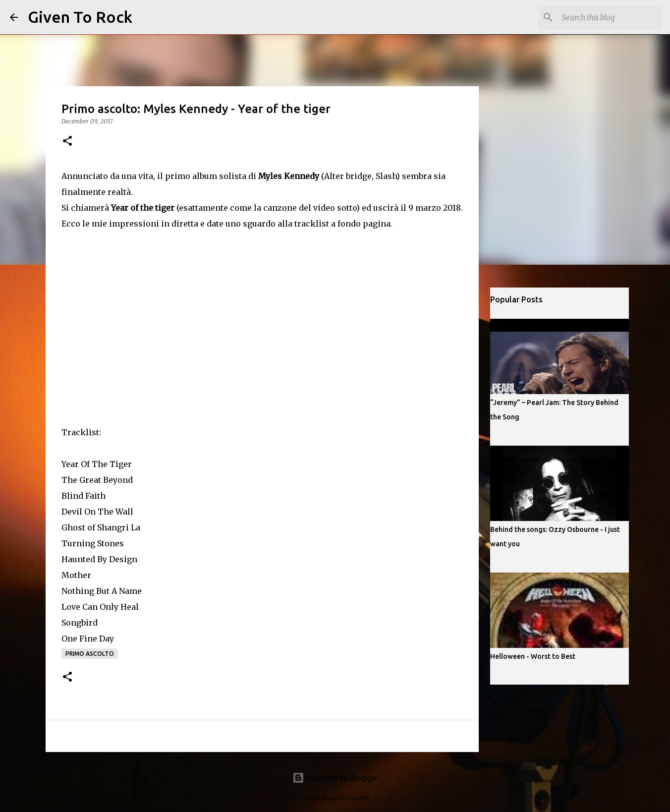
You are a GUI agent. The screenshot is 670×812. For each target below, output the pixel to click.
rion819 (359, 798)
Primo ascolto (90, 654)
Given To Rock (80, 17)
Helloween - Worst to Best (533, 656)
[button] (67, 142)
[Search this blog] (610, 17)
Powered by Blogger (335, 778)
